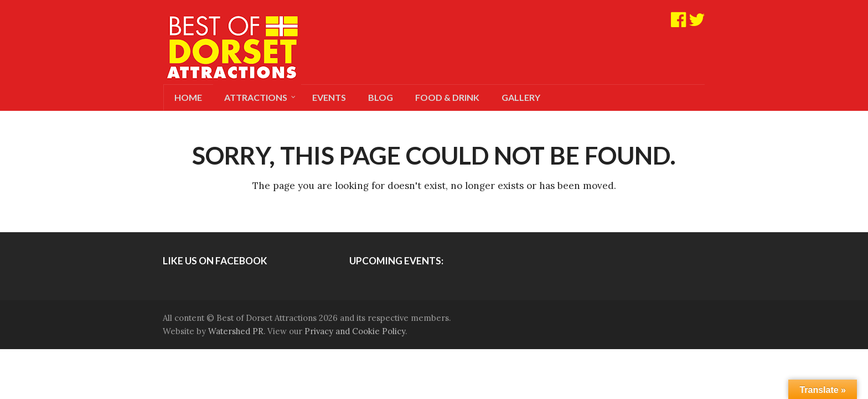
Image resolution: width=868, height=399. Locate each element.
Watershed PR (236, 331)
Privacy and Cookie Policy (355, 331)
